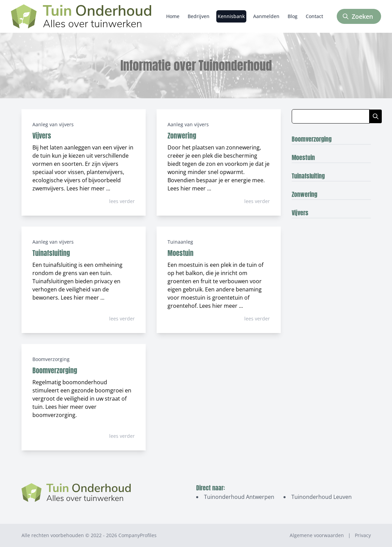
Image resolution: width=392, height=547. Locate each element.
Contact (314, 16)
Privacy (363, 535)
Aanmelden (266, 16)
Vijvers (42, 136)
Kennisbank (231, 16)
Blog (293, 16)
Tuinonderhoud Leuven (322, 497)
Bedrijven (199, 16)
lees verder (122, 201)
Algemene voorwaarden (317, 535)
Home (173, 16)
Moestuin (180, 253)
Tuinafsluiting (51, 253)
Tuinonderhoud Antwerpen (239, 497)
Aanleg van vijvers (53, 124)
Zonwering (182, 136)
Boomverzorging (51, 359)
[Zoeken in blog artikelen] (331, 116)
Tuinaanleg (180, 242)
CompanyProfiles (137, 535)
